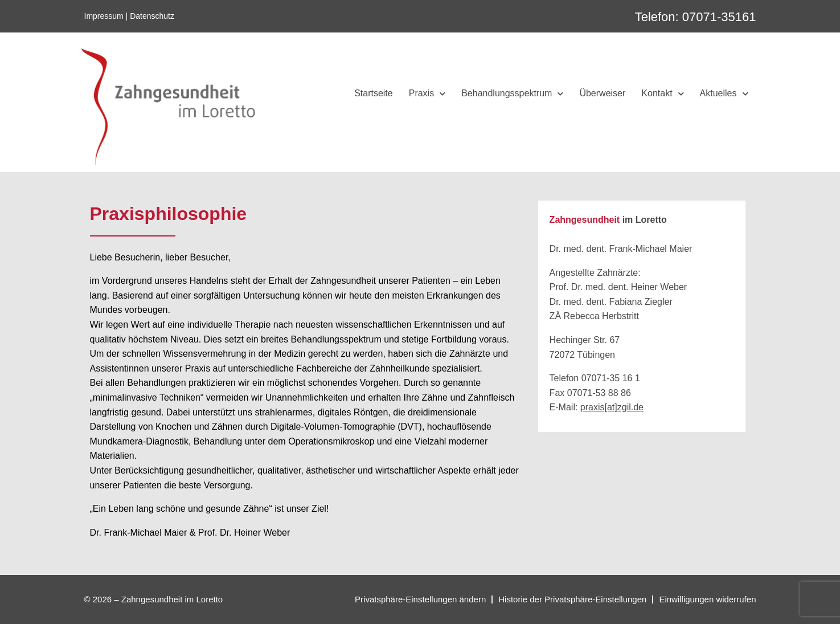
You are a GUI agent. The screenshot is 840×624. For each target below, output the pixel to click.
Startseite (374, 93)
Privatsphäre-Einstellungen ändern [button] (420, 599)
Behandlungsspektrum (512, 94)
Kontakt (662, 94)
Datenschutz (152, 16)
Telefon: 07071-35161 (696, 17)
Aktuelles (724, 94)
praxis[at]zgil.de (612, 407)
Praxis (427, 94)
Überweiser (602, 93)
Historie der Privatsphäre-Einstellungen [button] (572, 599)
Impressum (104, 16)
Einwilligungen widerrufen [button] (707, 599)
